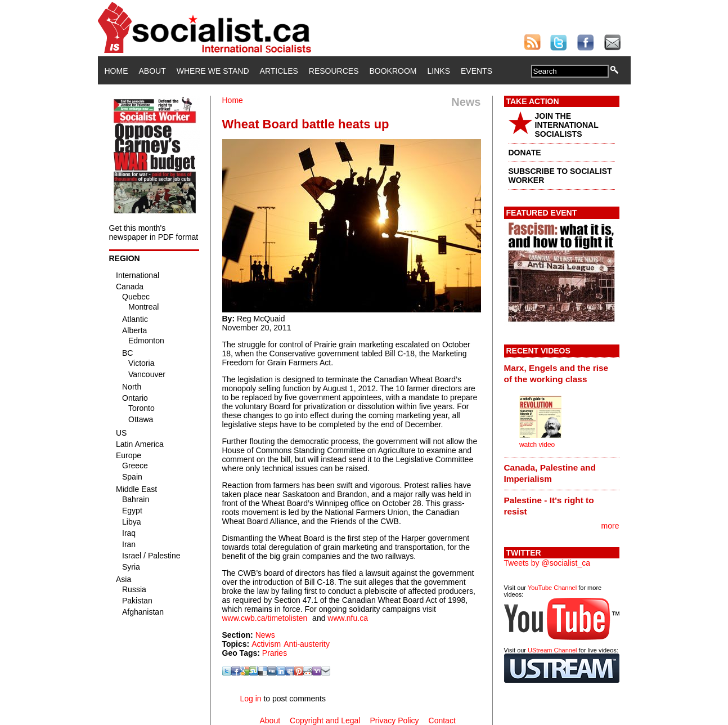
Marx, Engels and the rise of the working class (556, 373)
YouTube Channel (552, 588)
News (265, 635)
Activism (266, 644)
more (610, 526)
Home (116, 71)
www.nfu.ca (348, 618)
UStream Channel (552, 650)
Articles (279, 71)
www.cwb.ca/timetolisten (265, 618)
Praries (275, 653)
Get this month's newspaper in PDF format (154, 232)
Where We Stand (213, 71)
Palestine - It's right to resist (549, 506)
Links (439, 71)
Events (477, 71)
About (152, 71)
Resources (334, 71)
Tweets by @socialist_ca (547, 563)
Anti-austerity (307, 644)
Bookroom (393, 71)
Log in (250, 699)
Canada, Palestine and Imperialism (550, 473)
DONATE (525, 153)
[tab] (562, 373)
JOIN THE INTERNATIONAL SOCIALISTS (567, 125)
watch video (537, 445)
